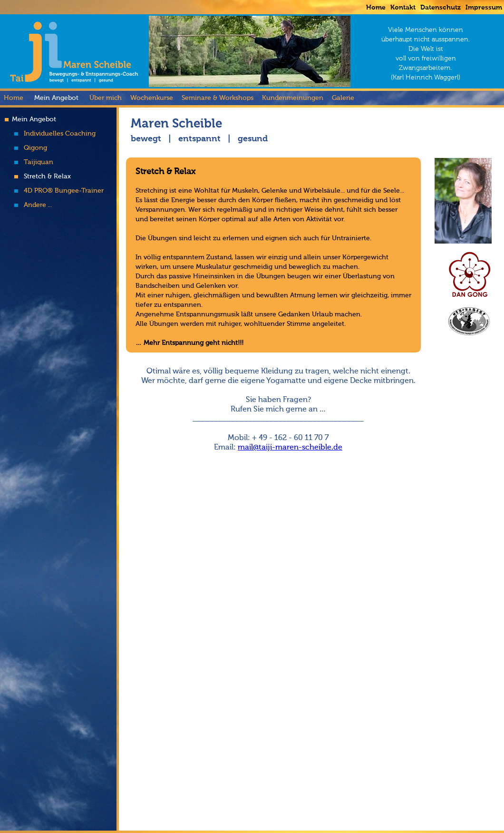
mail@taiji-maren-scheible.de (290, 448)
